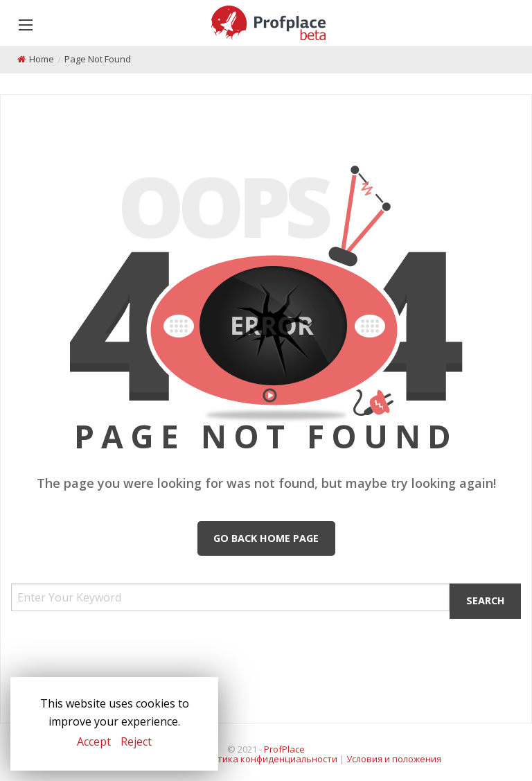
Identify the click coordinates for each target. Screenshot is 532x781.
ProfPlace (284, 749)
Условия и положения (394, 759)
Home (42, 59)
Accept (94, 741)
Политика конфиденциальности (266, 759)
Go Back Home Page (266, 538)
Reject (136, 741)
